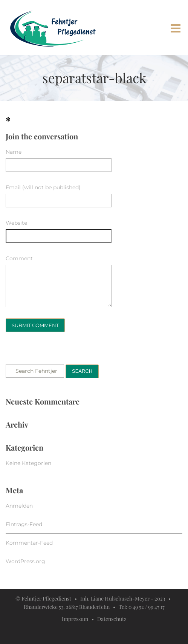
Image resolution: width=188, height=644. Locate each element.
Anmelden (19, 506)
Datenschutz (112, 619)
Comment (19, 258)
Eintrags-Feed (24, 524)
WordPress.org (25, 561)
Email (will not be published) (43, 187)
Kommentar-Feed (29, 543)
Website (16, 223)
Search (82, 371)
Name (14, 152)
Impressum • (79, 619)
